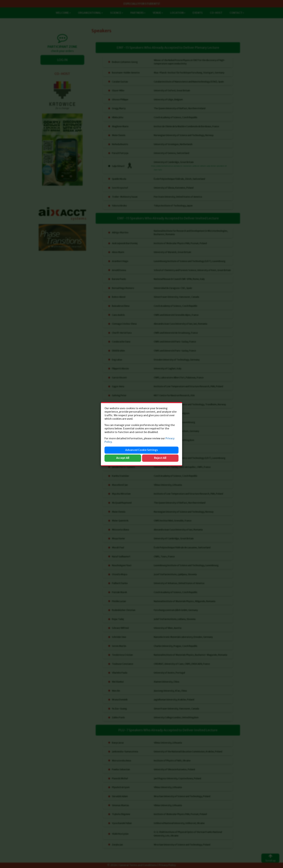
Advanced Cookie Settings (141, 450)
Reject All (160, 458)
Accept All (123, 458)
